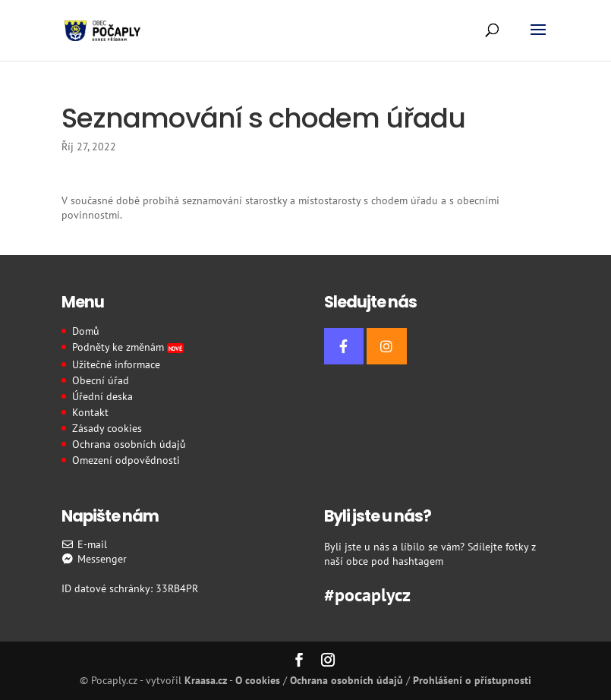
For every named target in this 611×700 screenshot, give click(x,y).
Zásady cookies (107, 428)
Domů (86, 331)
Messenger (94, 559)
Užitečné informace (116, 364)
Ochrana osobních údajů (129, 444)
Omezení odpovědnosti (126, 460)
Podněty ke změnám (128, 347)
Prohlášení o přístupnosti (472, 680)
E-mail (85, 544)
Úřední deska (102, 396)
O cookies (258, 680)
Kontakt (90, 412)
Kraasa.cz (206, 680)
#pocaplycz (367, 593)
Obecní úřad (101, 380)
